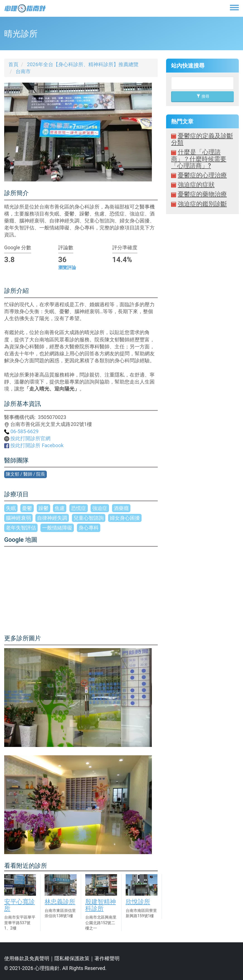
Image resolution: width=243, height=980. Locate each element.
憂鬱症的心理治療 (202, 175)
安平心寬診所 (20, 905)
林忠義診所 (60, 902)
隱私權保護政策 (72, 958)
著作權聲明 (107, 958)
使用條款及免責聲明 (27, 958)
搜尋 (203, 96)
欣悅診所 (138, 902)
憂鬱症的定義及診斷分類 (202, 139)
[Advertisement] (202, 348)
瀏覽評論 (67, 268)
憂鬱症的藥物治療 (202, 194)
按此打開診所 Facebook (34, 445)
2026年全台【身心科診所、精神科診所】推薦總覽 (83, 64)
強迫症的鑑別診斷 (202, 204)
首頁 (13, 64)
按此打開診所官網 (27, 438)
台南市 (23, 71)
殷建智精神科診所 (101, 905)
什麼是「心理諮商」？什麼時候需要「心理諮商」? (199, 159)
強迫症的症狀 (196, 185)
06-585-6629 (21, 431)
